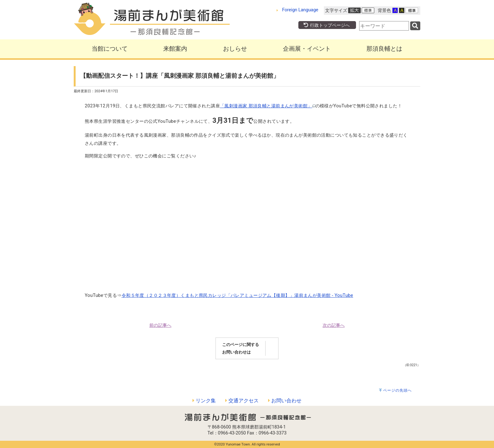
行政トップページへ (326, 25)
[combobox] (384, 26)
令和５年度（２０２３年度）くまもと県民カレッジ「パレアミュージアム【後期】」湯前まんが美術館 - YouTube (237, 295)
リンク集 (204, 401)
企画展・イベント (307, 49)
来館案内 (175, 49)
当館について (110, 49)
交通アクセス (242, 401)
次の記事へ (334, 325)
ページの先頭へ (397, 390)
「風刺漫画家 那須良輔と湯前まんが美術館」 (268, 106)
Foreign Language (300, 10)
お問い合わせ (285, 401)
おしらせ (235, 49)
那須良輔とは (384, 49)
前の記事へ (160, 325)
